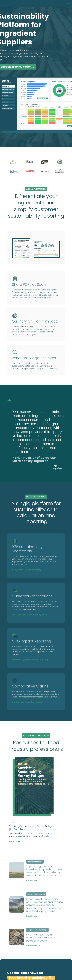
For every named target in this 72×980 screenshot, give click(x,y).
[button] (68, 4)
